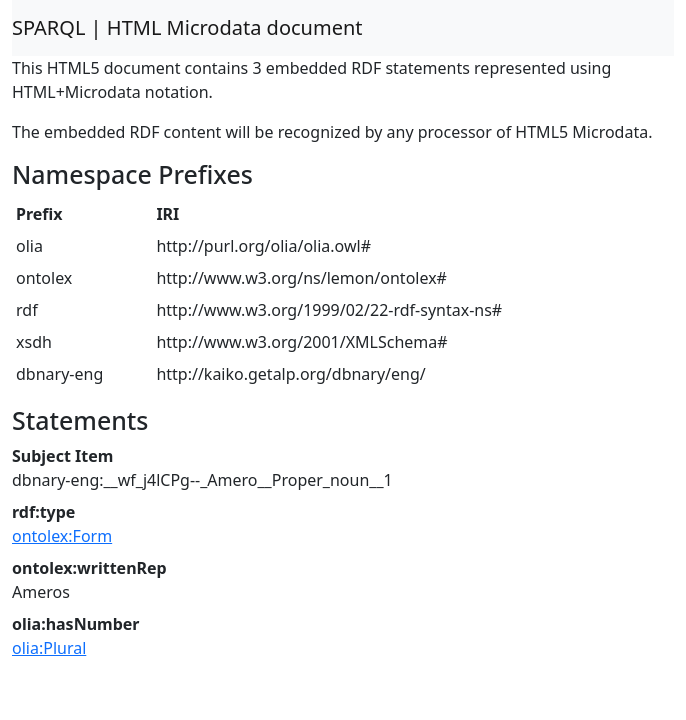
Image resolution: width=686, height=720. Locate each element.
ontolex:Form (62, 536)
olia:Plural (49, 648)
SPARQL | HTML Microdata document (187, 27)
